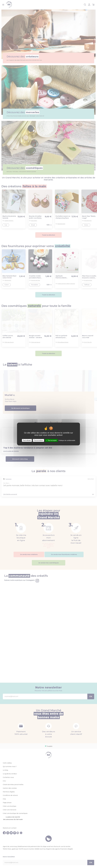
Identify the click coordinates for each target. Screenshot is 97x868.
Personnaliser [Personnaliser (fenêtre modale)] (38, 440)
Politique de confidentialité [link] (67, 440)
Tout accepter (51, 440)
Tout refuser (27, 440)
